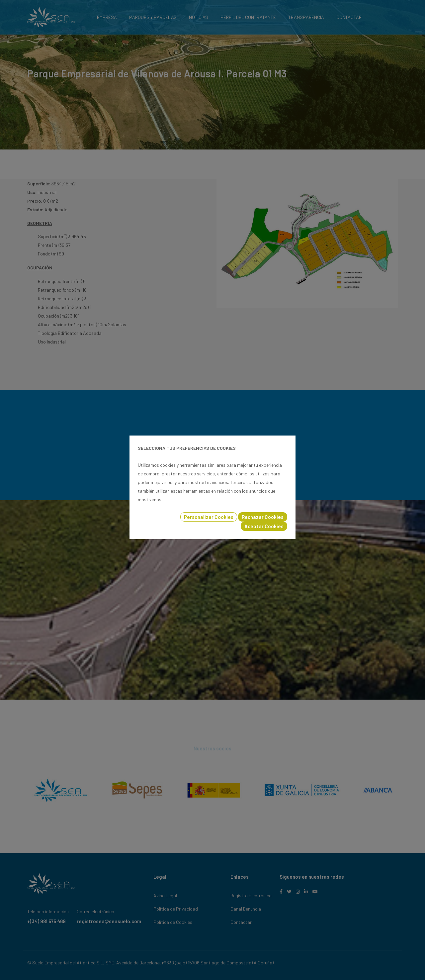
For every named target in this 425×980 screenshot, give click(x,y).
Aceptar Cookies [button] (264, 526)
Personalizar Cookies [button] (209, 517)
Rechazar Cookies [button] (263, 517)
